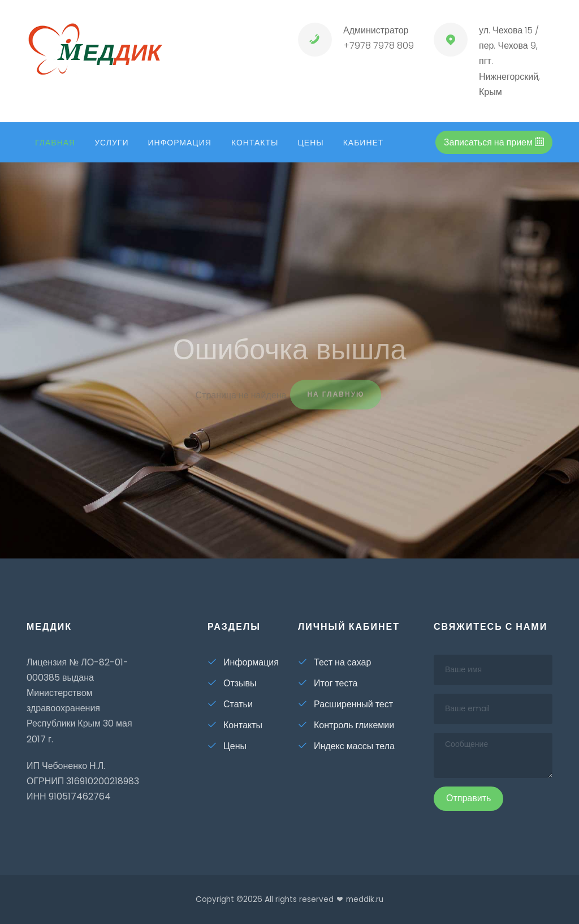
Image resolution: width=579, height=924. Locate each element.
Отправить (468, 798)
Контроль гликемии (346, 725)
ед (94, 53)
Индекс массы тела (346, 746)
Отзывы (232, 683)
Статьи (230, 704)
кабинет (364, 143)
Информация (179, 143)
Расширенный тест (345, 704)
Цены (310, 143)
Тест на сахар (334, 662)
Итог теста (328, 683)
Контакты (255, 143)
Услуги (111, 143)
